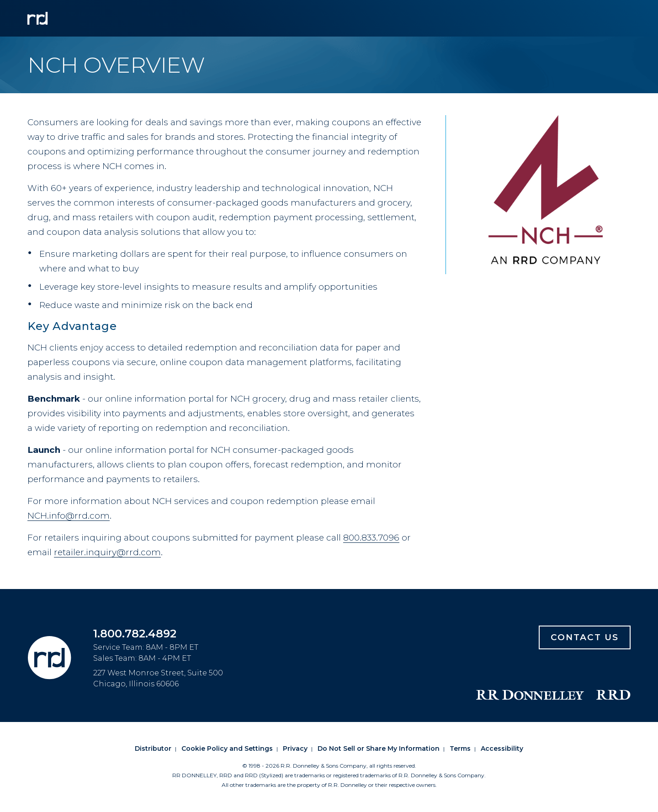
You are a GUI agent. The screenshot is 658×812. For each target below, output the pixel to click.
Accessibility (502, 748)
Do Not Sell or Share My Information (379, 748)
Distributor (153, 748)
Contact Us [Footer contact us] (585, 637)
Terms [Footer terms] (460, 748)
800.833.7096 (371, 538)
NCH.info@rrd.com (69, 516)
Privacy (295, 748)
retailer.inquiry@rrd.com (107, 552)
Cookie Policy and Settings (227, 748)
